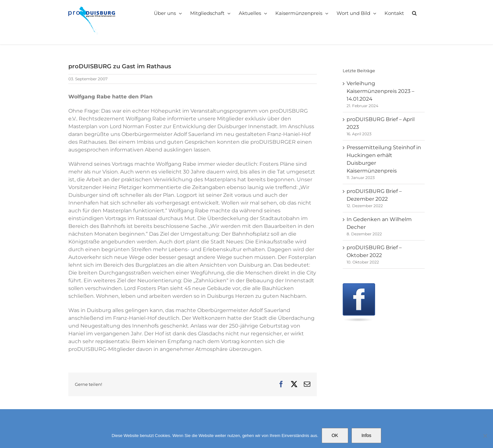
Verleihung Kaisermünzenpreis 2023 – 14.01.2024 (380, 91)
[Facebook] (359, 287)
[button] (414, 13)
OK (335, 435)
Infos (366, 435)
